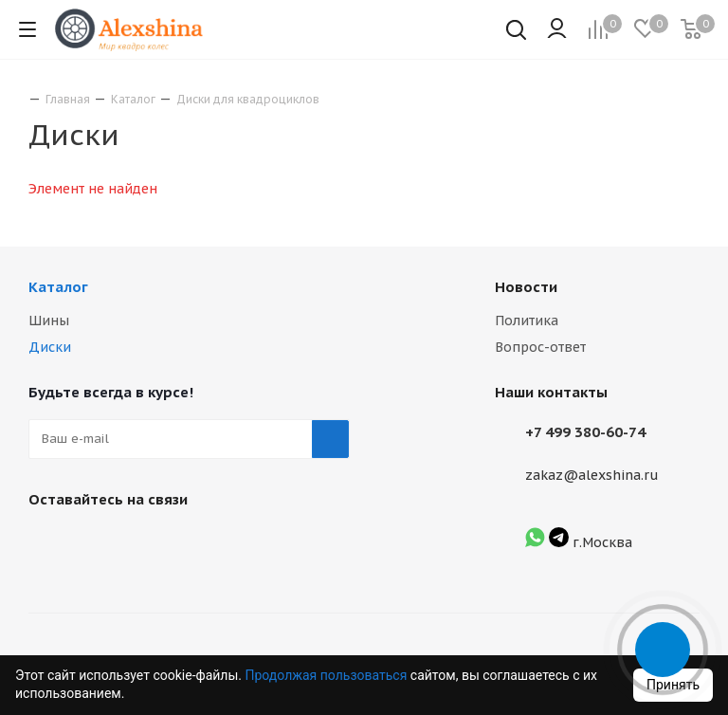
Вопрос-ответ (540, 347)
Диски (50, 347)
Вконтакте (47, 543)
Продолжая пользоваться (327, 675)
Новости (526, 287)
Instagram (95, 543)
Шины (49, 321)
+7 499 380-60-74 (585, 432)
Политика (527, 321)
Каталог (58, 287)
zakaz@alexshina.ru (592, 475)
